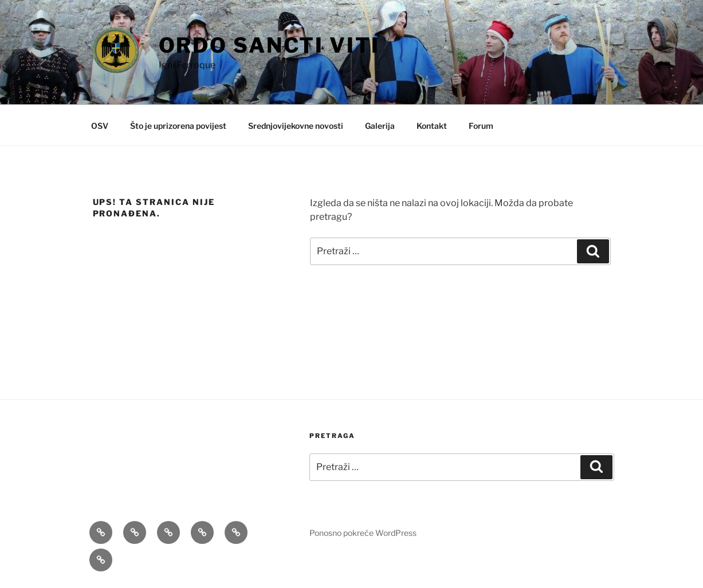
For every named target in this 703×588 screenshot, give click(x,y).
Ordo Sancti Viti (269, 45)
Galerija (380, 126)
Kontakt (432, 126)
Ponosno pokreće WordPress (363, 533)
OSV (100, 126)
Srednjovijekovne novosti (296, 126)
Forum (481, 126)
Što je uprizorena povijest (178, 126)
